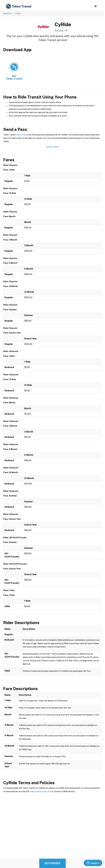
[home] (19, 6)
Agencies (7, 13)
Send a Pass (22, 135)
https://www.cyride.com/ (41, 791)
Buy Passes (52, 863)
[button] (95, 6)
